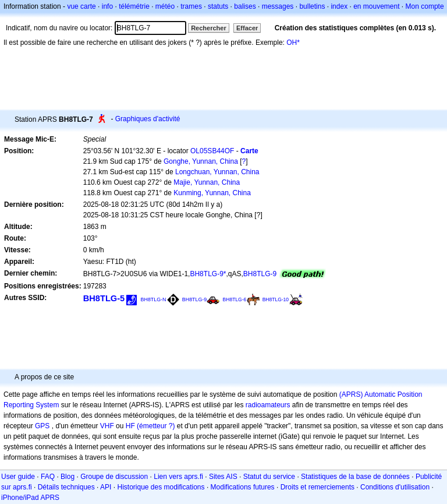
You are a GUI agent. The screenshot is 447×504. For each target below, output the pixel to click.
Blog (68, 477)
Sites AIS (223, 477)
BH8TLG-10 (276, 299)
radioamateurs (268, 405)
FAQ (48, 477)
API (106, 487)
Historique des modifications (161, 487)
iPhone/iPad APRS (30, 498)
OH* (293, 43)
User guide (18, 477)
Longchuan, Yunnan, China (217, 172)
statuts (218, 6)
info (107, 6)
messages (278, 6)
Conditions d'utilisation (395, 487)
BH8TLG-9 (260, 274)
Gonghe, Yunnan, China (201, 161)
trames (191, 6)
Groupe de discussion (114, 477)
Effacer (247, 28)
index (339, 6)
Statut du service (269, 477)
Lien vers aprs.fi (178, 477)
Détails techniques (66, 487)
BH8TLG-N (154, 299)
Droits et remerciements (317, 487)
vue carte (81, 6)
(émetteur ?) (156, 426)
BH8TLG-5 (104, 298)
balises (245, 6)
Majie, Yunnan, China (207, 182)
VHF (107, 426)
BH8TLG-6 (235, 299)
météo (165, 6)
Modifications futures (243, 487)
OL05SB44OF (212, 151)
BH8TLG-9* (208, 274)
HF (130, 426)
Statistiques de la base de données (355, 477)
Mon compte (425, 6)
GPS (42, 426)
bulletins (312, 6)
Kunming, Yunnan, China (212, 193)
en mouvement (376, 6)
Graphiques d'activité (148, 119)
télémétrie (134, 6)
